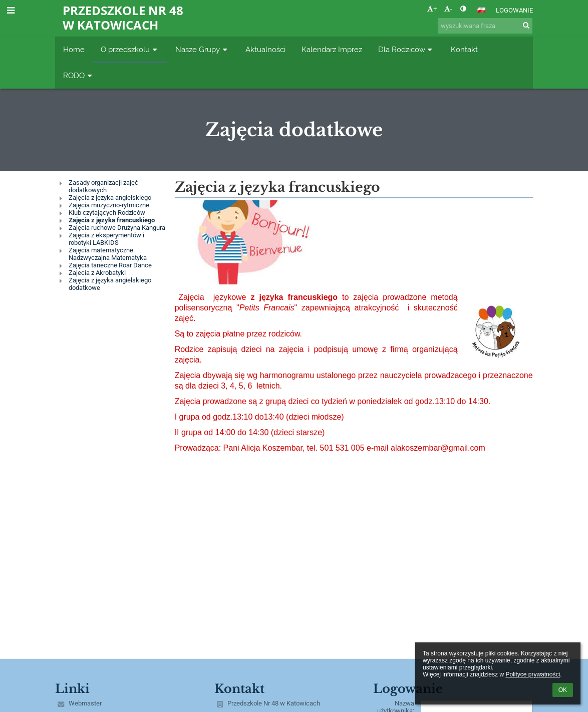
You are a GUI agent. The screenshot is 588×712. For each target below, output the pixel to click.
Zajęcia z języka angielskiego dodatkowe (110, 284)
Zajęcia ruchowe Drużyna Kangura (117, 228)
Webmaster (85, 703)
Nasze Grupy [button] (202, 49)
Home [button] (74, 49)
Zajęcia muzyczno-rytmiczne (109, 205)
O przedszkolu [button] (130, 49)
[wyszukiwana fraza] (485, 26)
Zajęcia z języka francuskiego (112, 220)
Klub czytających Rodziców (107, 213)
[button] (481, 10)
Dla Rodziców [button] (406, 49)
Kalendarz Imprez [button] (332, 49)
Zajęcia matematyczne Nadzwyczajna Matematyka (108, 254)
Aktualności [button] (265, 49)
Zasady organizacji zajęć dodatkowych (103, 186)
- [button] (448, 9)
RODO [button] (79, 75)
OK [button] (563, 690)
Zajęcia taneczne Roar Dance (110, 265)
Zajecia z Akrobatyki (97, 273)
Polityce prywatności (533, 674)
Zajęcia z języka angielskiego (110, 198)
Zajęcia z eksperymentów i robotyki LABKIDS (106, 239)
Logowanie (514, 10)
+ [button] (432, 9)
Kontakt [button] (464, 49)
